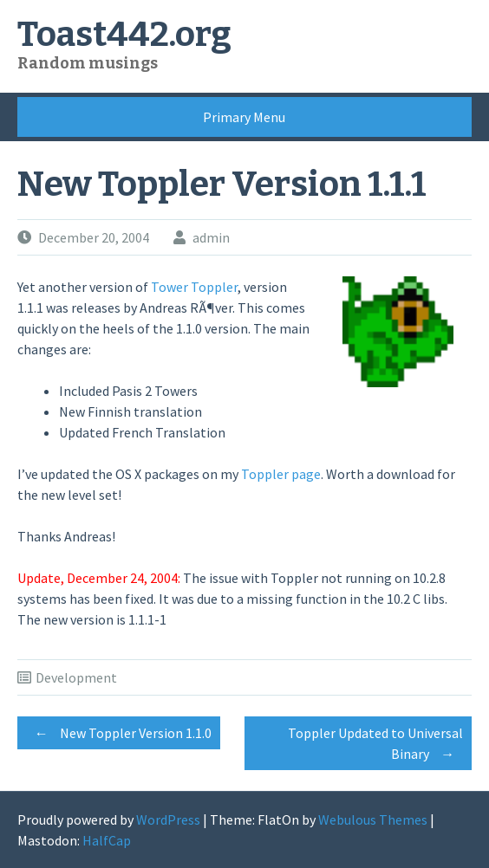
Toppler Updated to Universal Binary (375, 746)
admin (211, 237)
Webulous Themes (373, 819)
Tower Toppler (194, 287)
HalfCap (107, 840)
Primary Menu (244, 117)
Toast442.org (124, 35)
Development (76, 677)
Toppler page (281, 474)
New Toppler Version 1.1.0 (119, 733)
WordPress (168, 819)
